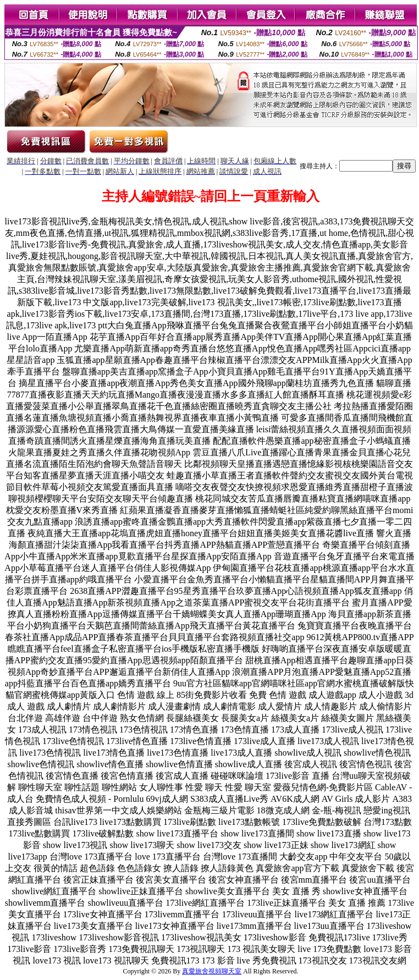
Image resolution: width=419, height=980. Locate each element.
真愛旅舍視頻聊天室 (212, 971)
